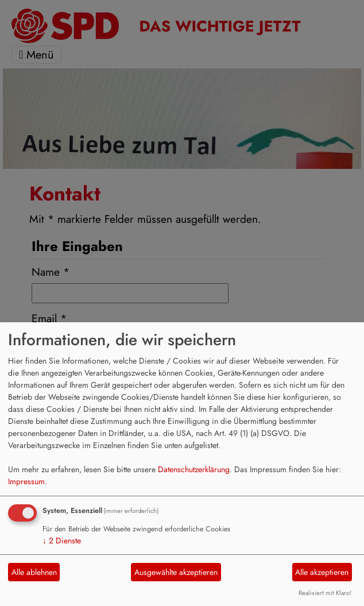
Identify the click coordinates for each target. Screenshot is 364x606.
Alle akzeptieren (322, 572)
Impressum (26, 481)
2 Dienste (62, 541)
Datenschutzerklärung (194, 469)
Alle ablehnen (34, 572)
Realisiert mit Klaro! (325, 593)
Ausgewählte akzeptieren (176, 572)
